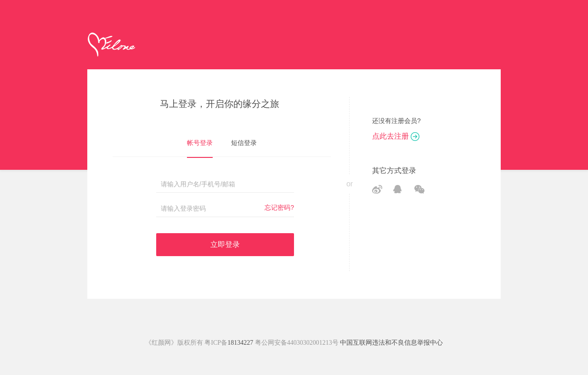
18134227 (240, 343)
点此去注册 (396, 136)
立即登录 (225, 244)
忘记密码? (279, 207)
